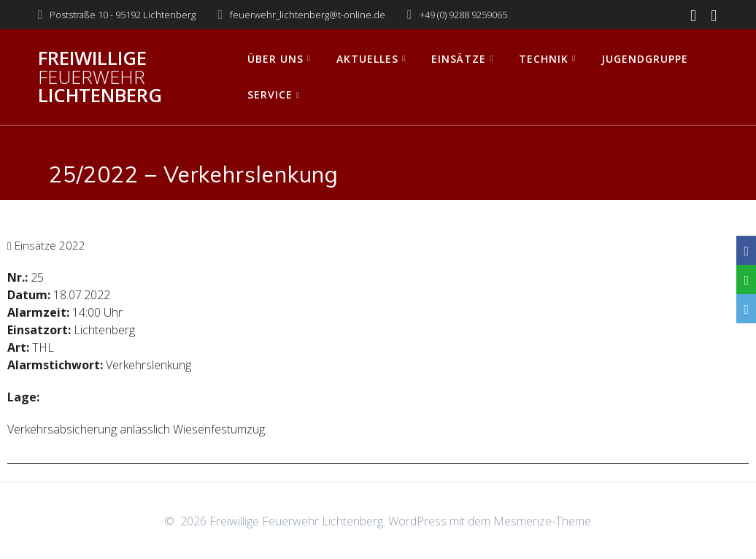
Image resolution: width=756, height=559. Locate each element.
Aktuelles (367, 59)
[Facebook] (746, 250)
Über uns (275, 59)
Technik (544, 59)
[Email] (746, 309)
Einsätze (459, 59)
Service (270, 95)
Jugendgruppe (645, 59)
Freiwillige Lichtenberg (100, 77)
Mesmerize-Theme (542, 521)
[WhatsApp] (746, 279)
